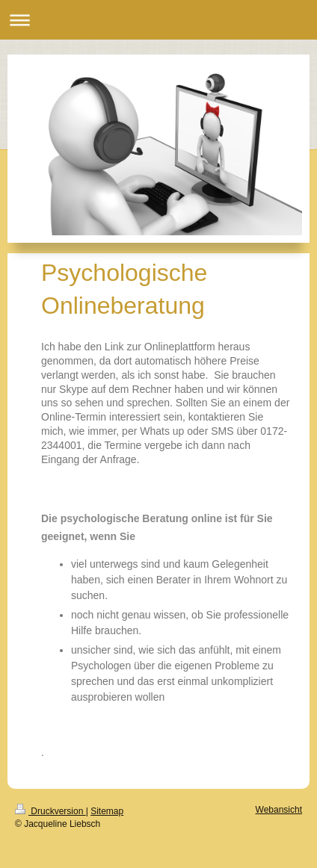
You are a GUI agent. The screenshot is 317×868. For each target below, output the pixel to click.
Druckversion (50, 811)
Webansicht (279, 810)
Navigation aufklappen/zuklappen (158, 20)
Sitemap (107, 811)
